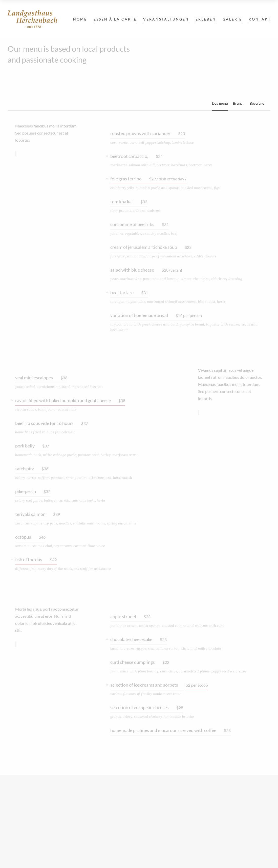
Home (80, 19)
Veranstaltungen (166, 19)
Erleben (206, 19)
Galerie (232, 19)
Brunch (239, 103)
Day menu (220, 103)
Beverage (257, 103)
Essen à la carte (115, 19)
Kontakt (260, 19)
